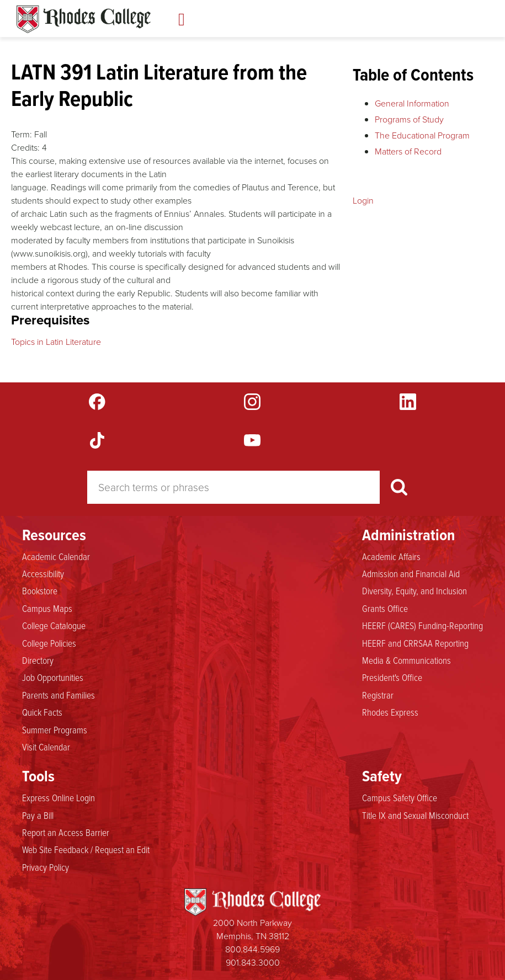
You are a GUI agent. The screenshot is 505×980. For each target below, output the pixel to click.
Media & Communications (406, 661)
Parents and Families (59, 695)
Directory (38, 661)
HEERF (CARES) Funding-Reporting (422, 626)
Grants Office (385, 609)
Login (363, 200)
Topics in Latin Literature (56, 342)
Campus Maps (47, 609)
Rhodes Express (390, 712)
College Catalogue (54, 626)
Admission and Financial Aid (411, 574)
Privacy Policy (46, 867)
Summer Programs (55, 730)
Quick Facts (42, 712)
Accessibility (43, 574)
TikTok (97, 440)
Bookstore (40, 591)
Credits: (25, 147)
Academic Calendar (56, 557)
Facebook (97, 402)
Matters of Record (408, 151)
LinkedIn (408, 402)
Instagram (252, 402)
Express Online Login (59, 798)
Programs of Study (409, 119)
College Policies (49, 643)
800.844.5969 (252, 949)
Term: (22, 134)
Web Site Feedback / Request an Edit (86, 850)
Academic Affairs (391, 557)
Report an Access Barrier (66, 833)
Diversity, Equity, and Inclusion (414, 591)
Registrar (378, 695)
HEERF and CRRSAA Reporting (415, 643)
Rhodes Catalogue (84, 19)
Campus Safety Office (400, 798)
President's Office (392, 678)
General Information (412, 103)
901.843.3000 (253, 962)
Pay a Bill (38, 816)
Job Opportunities (53, 678)
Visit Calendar (46, 747)
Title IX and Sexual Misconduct (415, 816)
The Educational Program (422, 135)
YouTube (252, 440)
